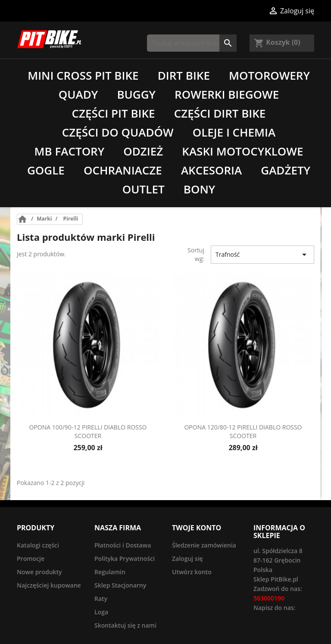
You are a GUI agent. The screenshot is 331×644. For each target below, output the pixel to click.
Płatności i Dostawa (123, 545)
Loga (101, 612)
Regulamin (110, 572)
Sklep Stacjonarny (120, 585)
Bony (199, 189)
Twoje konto (197, 528)
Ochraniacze (123, 170)
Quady (78, 94)
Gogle (46, 170)
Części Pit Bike (114, 113)
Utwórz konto (192, 572)
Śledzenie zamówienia (204, 545)
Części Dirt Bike (220, 113)
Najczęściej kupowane (49, 585)
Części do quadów (118, 132)
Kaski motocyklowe (242, 151)
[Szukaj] (192, 43)
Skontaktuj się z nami (125, 625)
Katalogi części (38, 545)
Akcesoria (211, 170)
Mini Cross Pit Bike (83, 75)
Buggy (136, 94)
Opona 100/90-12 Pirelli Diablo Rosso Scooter (88, 431)
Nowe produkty (39, 572)
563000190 (269, 598)
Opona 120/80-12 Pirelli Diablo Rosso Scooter (243, 431)
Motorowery (269, 75)
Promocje (31, 558)
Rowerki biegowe (227, 94)
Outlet (144, 189)
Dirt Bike (184, 75)
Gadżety (286, 170)
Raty (101, 599)
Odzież (143, 151)
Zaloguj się (187, 558)
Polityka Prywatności (125, 558)
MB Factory (70, 151)
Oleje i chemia (234, 132)
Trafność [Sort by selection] (262, 255)
